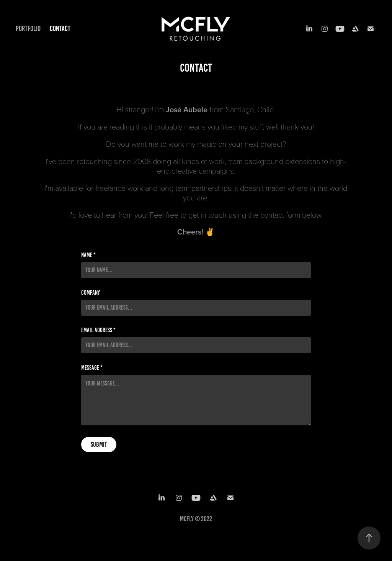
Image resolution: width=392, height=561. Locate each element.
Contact (60, 29)
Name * (88, 255)
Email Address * (98, 330)
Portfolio (28, 29)
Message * (92, 368)
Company (91, 293)
